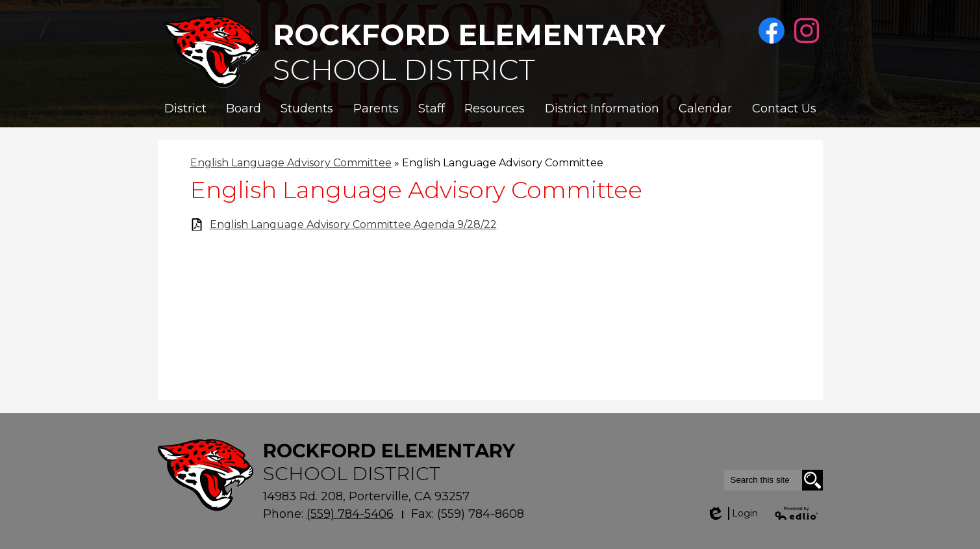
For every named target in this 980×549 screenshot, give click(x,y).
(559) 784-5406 (350, 514)
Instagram (808, 31)
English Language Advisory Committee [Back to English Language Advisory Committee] (291, 163)
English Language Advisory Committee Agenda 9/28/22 (353, 224)
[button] (185, 109)
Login (732, 513)
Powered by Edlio (797, 513)
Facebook (773, 31)
